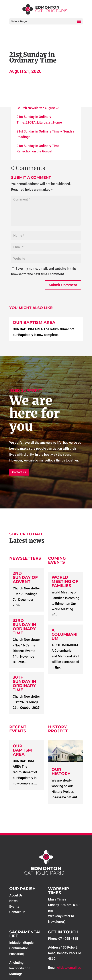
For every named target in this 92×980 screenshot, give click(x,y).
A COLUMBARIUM (64, 634)
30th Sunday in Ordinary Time (25, 684)
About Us (16, 895)
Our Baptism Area (34, 322)
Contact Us (17, 912)
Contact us (19, 472)
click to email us (69, 967)
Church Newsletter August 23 (38, 108)
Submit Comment (63, 285)
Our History (61, 772)
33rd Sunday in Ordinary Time (25, 627)
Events (14, 906)
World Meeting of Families (65, 581)
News (13, 901)
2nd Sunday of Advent (25, 577)
